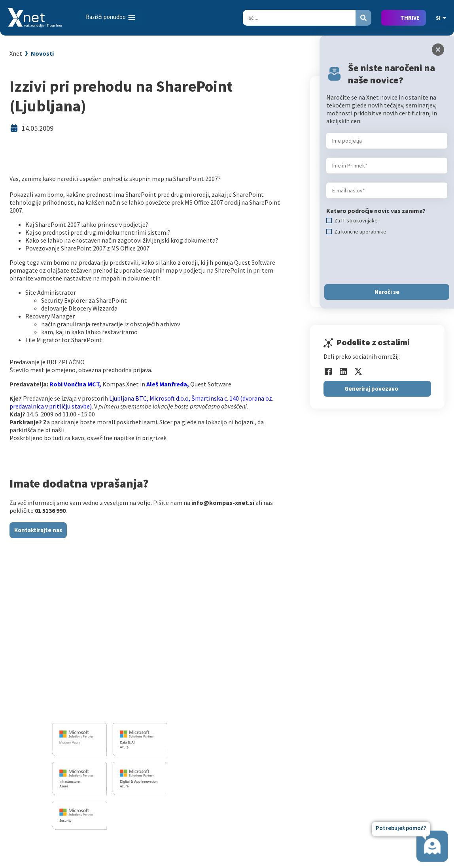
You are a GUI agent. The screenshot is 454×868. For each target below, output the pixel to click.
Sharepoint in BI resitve (209, 707)
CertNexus (281, 753)
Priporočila (283, 711)
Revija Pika (372, 745)
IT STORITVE (192, 652)
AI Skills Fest (285, 764)
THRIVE (410, 18)
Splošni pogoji (287, 722)
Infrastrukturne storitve (210, 696)
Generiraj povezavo (371, 389)
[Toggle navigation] (111, 17)
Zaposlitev (372, 676)
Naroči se (387, 292)
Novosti (42, 53)
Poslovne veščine (290, 699)
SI (441, 18)
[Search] (299, 18)
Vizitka (367, 665)
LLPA (364, 734)
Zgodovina (372, 757)
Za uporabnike (287, 665)
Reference (371, 699)
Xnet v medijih (376, 722)
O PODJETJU (372, 652)
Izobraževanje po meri (297, 688)
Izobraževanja (289, 652)
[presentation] (386, 260)
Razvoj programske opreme (215, 665)
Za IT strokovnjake (293, 676)
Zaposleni (371, 688)
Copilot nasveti (288, 776)
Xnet (16, 53)
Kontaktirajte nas (38, 530)
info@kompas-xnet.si (95, 710)
